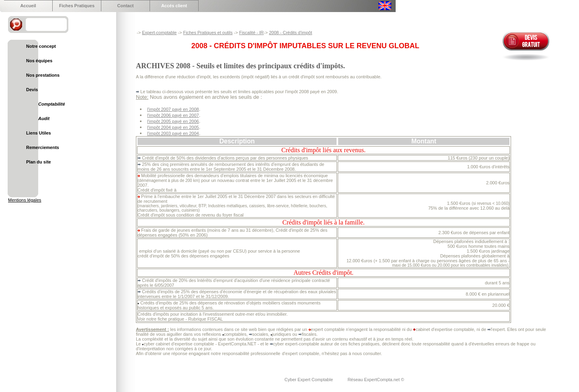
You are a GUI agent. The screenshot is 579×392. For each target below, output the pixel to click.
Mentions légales (25, 200)
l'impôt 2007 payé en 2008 (173, 109)
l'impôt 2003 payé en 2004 (173, 133)
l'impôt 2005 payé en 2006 (173, 121)
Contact (126, 6)
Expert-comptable (159, 33)
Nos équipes (39, 61)
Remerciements (43, 147)
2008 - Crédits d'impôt (291, 33)
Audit (44, 118)
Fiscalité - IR (252, 33)
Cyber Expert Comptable (310, 380)
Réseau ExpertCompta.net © (376, 380)
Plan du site (39, 162)
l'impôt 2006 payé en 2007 (173, 115)
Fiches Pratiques (77, 6)
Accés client (174, 6)
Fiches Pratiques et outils (208, 33)
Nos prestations (43, 75)
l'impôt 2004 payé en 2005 (173, 127)
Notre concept (41, 46)
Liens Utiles (39, 133)
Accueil (28, 6)
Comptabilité (52, 104)
